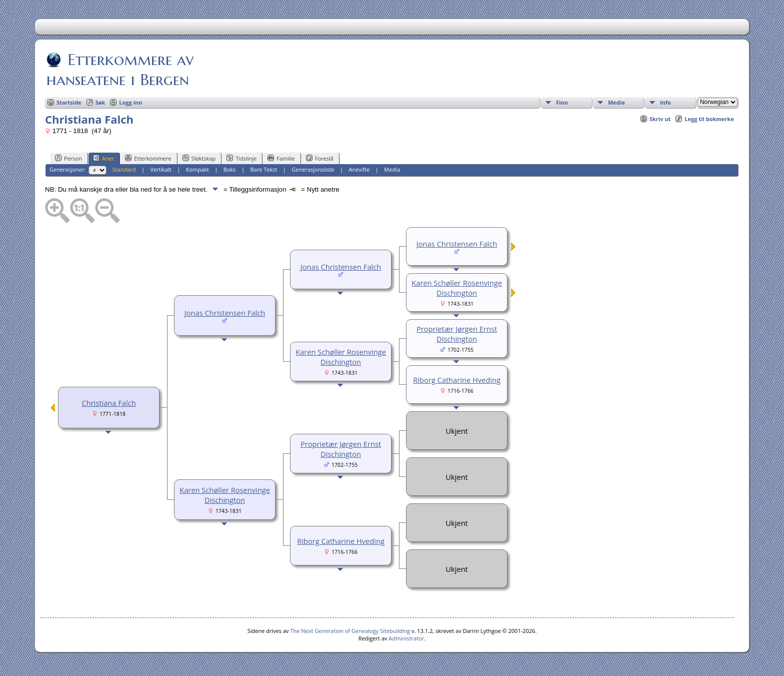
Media (616, 102)
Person (68, 158)
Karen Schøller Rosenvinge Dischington (457, 288)
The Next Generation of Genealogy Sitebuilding (350, 631)
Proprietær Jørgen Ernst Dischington (457, 334)
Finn (562, 102)
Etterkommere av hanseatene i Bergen (120, 70)
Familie (281, 158)
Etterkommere (148, 158)
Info (665, 102)
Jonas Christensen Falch (225, 313)
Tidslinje (241, 158)
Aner (103, 158)
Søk (100, 102)
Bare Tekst (263, 169)
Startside (69, 102)
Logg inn (130, 102)
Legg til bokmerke (709, 119)
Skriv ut (660, 119)
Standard (124, 169)
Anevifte (359, 169)
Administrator (406, 638)
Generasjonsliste (313, 169)
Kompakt (197, 169)
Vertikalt (161, 169)
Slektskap (199, 158)
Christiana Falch (108, 403)
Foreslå (320, 158)
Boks (230, 169)
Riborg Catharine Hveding (457, 380)
